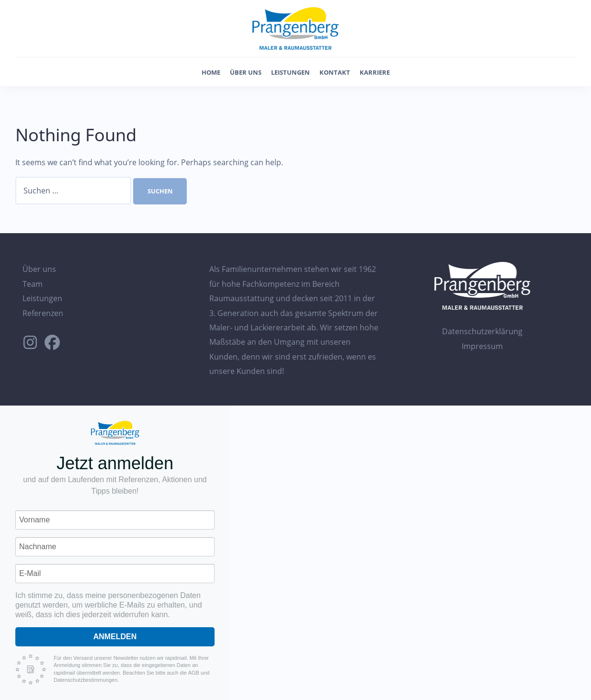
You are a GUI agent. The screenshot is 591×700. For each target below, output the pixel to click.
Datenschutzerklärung (482, 331)
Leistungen (290, 72)
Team (33, 284)
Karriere (375, 72)
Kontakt (335, 72)
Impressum (482, 346)
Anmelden (115, 637)
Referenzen (43, 313)
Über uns (246, 72)
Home (211, 72)
